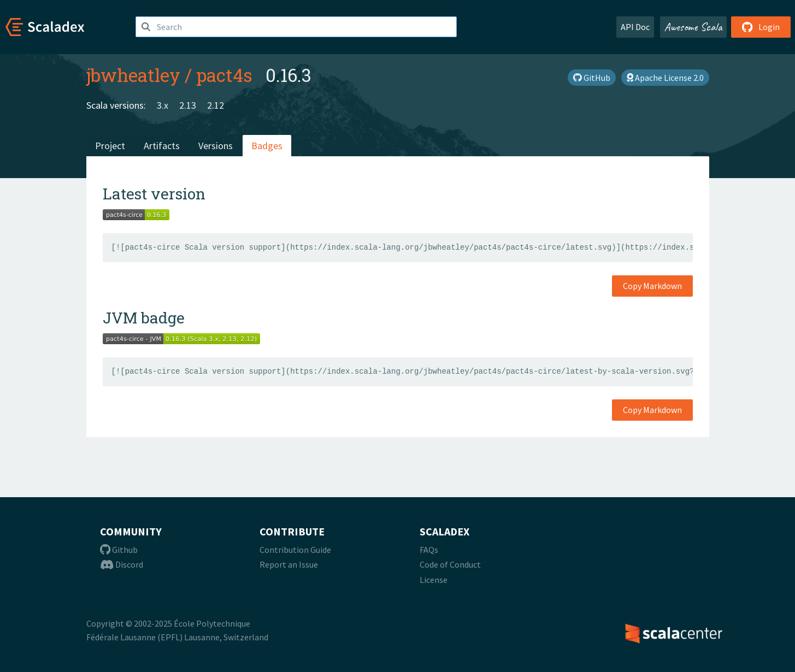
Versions (216, 146)
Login (761, 27)
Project (110, 146)
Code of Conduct (450, 564)
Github (119, 550)
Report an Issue (289, 564)
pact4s (224, 75)
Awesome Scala (693, 27)
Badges (267, 146)
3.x (163, 105)
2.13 (188, 105)
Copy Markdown (652, 286)
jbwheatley (133, 75)
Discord (122, 564)
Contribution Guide (295, 550)
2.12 (216, 105)
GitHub (592, 78)
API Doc (635, 27)
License (434, 580)
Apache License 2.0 (665, 78)
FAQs (429, 550)
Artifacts (162, 146)
